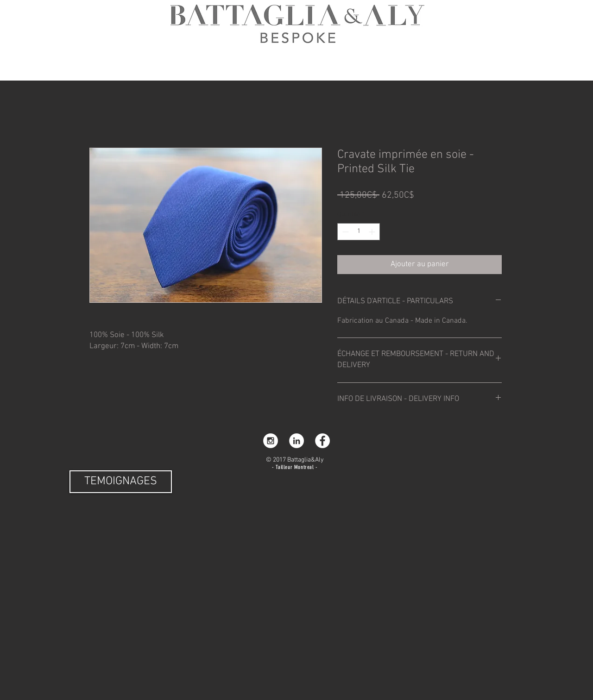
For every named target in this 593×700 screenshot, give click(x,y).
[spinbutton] (359, 232)
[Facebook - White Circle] (322, 441)
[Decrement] (344, 232)
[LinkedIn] (296, 441)
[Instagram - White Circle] (271, 441)
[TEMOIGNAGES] (121, 482)
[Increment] (373, 232)
